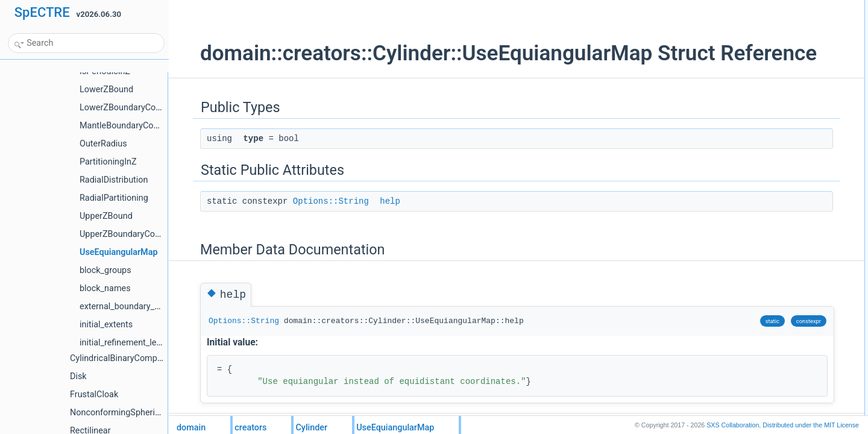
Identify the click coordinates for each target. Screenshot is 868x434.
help (368, 227)
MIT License (811, 425)
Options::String (309, 227)
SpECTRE (42, 12)
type (733, 20)
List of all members (747, 86)
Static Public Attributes (753, 33)
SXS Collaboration (733, 425)
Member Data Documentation (764, 60)
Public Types (737, 7)
